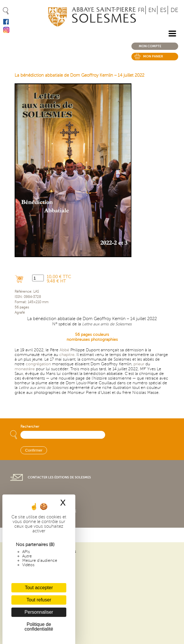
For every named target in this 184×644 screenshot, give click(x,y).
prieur (139, 364)
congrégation (38, 364)
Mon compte (150, 46)
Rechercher (30, 427)
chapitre (67, 355)
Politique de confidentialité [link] (39, 627)
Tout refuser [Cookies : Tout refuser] (39, 600)
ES (163, 10)
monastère (25, 369)
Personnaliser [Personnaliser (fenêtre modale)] (39, 612)
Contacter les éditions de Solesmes (59, 477)
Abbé (64, 350)
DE (174, 10)
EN (152, 10)
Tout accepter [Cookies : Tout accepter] (39, 588)
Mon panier (153, 56)
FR (141, 10)
